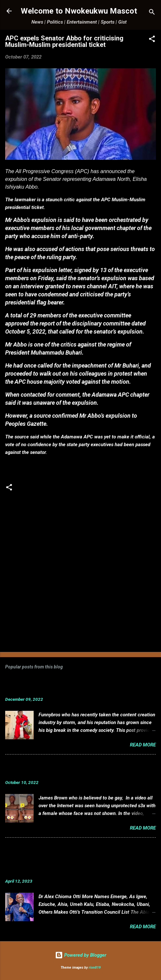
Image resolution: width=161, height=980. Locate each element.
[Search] (152, 13)
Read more (143, 745)
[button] (152, 40)
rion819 (95, 968)
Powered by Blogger (81, 955)
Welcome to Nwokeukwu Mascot (79, 11)
